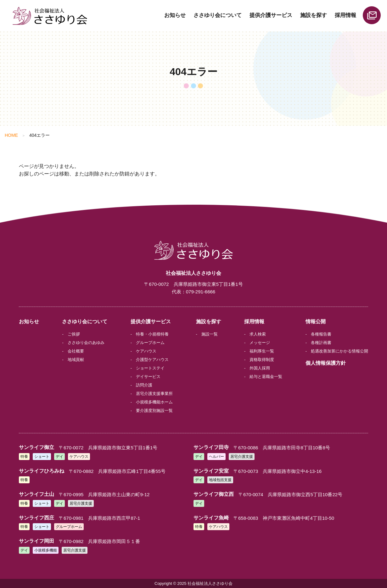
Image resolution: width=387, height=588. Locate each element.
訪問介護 (144, 385)
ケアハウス (146, 351)
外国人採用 (260, 368)
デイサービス (148, 377)
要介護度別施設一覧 (154, 410)
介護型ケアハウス (152, 360)
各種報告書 (321, 334)
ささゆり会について (218, 15)
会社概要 (76, 351)
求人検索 (258, 334)
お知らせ (175, 15)
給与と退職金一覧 (266, 377)
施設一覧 (210, 334)
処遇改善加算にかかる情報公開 (339, 351)
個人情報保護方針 (326, 363)
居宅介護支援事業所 (154, 394)
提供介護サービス (271, 15)
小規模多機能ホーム (154, 402)
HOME (11, 135)
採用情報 (345, 15)
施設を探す (314, 15)
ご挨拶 (74, 334)
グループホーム (150, 343)
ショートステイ (150, 368)
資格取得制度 (262, 360)
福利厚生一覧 (262, 351)
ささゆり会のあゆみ (86, 343)
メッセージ (260, 343)
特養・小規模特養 (152, 334)
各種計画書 (321, 343)
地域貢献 (76, 360)
